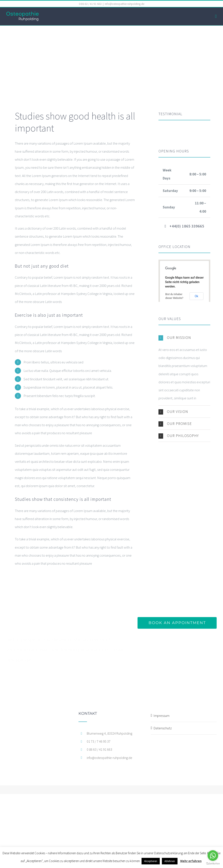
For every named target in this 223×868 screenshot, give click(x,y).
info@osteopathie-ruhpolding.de (125, 4)
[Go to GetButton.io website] (213, 864)
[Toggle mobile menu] (216, 16)
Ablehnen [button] (170, 861)
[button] (184, 338)
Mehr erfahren (191, 861)
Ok (196, 296)
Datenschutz (163, 728)
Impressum (161, 716)
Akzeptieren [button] (151, 861)
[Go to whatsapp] (213, 856)
